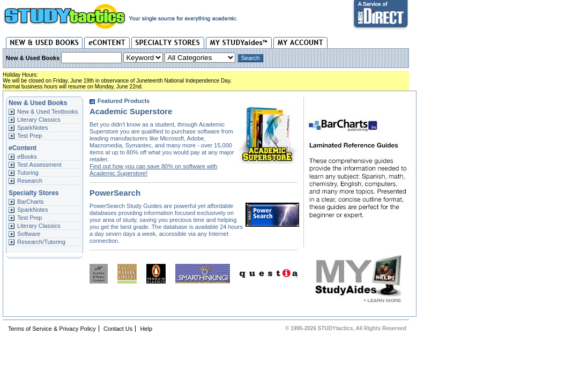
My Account (300, 43)
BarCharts (31, 202)
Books (27, 157)
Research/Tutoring (41, 242)
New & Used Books (44, 43)
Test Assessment (39, 165)
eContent (107, 43)
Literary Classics (39, 120)
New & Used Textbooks (48, 112)
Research (30, 181)
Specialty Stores (168, 43)
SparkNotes (32, 128)
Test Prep (29, 136)
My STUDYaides (239, 43)
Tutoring (28, 173)
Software (29, 234)
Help (146, 329)
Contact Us (118, 329)
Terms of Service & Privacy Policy (52, 329)
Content (23, 148)
